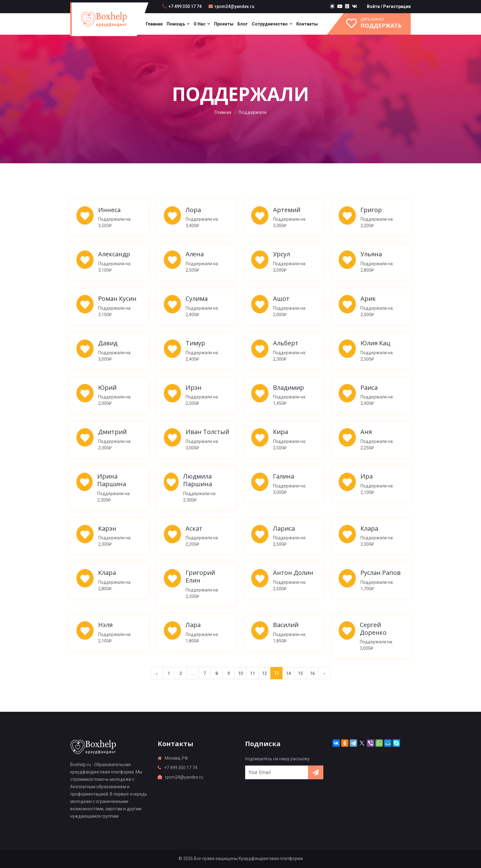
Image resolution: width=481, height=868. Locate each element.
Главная (154, 24)
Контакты (307, 24)
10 (240, 673)
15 (300, 673)
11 (252, 673)
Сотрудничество (270, 24)
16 (312, 673)
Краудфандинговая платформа (271, 858)
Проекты (224, 24)
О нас (200, 24)
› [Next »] (324, 673)
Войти (373, 6)
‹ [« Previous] (157, 673)
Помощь (176, 24)
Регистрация (397, 6)
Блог (243, 24)
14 (288, 673)
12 (264, 673)
